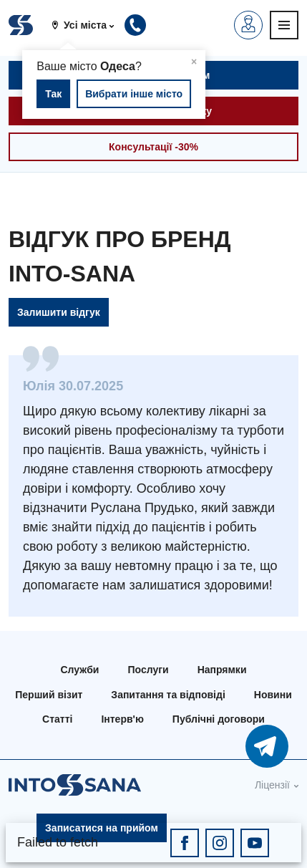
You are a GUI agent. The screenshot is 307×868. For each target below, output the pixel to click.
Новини (273, 695)
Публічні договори (219, 719)
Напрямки (222, 670)
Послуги (148, 670)
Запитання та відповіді (168, 695)
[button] (88, 25)
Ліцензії (272, 785)
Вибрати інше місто (134, 94)
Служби (80, 670)
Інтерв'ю (122, 719)
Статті (57, 719)
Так (53, 94)
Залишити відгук (59, 312)
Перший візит (49, 695)
